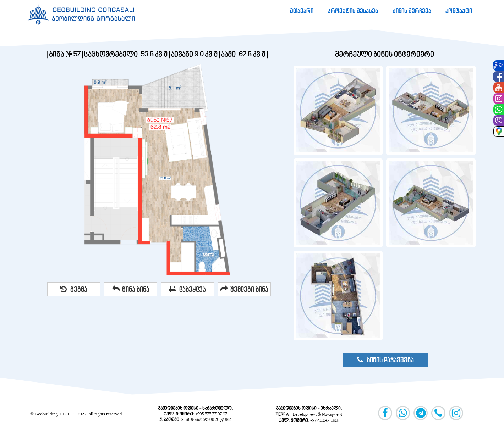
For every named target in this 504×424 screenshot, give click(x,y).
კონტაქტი (459, 11)
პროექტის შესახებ (353, 11)
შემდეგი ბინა (244, 289)
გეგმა (74, 289)
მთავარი (302, 11)
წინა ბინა (131, 289)
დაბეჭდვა (188, 289)
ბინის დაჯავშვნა (385, 360)
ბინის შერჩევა (412, 11)
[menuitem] (302, 11)
